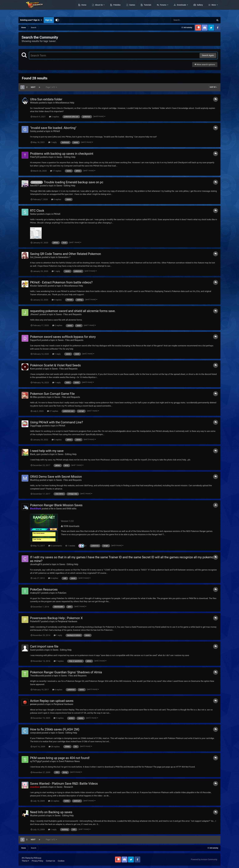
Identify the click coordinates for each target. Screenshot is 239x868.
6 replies (53, 578)
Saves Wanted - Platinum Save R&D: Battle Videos (64, 784)
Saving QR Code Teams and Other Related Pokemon (66, 254)
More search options (205, 64)
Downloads (196, 8)
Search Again (208, 55)
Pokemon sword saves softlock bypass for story (63, 337)
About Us (114, 8)
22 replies (54, 801)
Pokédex (132, 8)
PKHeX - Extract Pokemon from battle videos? (61, 282)
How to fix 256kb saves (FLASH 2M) (55, 729)
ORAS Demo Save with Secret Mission (56, 477)
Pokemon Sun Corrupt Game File (52, 394)
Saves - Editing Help (66, 157)
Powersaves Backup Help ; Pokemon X (56, 618)
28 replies (54, 747)
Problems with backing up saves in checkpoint (62, 154)
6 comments (55, 546)
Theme (25, 861)
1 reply (53, 142)
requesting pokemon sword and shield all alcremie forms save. (73, 311)
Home (98, 8)
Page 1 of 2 (52, 87)
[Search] (185, 20)
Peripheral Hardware (67, 621)
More (214, 8)
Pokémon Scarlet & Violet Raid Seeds (55, 365)
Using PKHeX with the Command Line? (57, 422)
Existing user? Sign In (31, 20)
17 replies (56, 171)
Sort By (213, 87)
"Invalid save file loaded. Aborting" (53, 128)
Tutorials (162, 8)
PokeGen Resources (44, 589)
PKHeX (56, 131)
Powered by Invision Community (204, 860)
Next (33, 87)
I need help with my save (47, 451)
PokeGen (62, 593)
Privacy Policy (37, 861)
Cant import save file (44, 646)
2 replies (54, 117)
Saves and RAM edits (66, 509)
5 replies (57, 440)
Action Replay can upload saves (52, 701)
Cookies (61, 861)
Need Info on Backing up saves (51, 812)
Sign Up (49, 20)
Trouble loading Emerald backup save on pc (74, 182)
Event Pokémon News (69, 761)
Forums (178, 8)
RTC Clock (37, 211)
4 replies (57, 300)
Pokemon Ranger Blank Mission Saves (56, 505)
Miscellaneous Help (65, 103)
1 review (70, 546)
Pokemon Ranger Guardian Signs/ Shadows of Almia (66, 672)
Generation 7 (64, 257)
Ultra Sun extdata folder (46, 99)
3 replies (56, 199)
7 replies (59, 661)
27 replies (53, 411)
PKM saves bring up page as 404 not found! (60, 758)
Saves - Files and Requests (69, 314)
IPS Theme (26, 858)
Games (147, 8)
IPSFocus (37, 858)
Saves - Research (65, 787)
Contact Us (50, 861)
